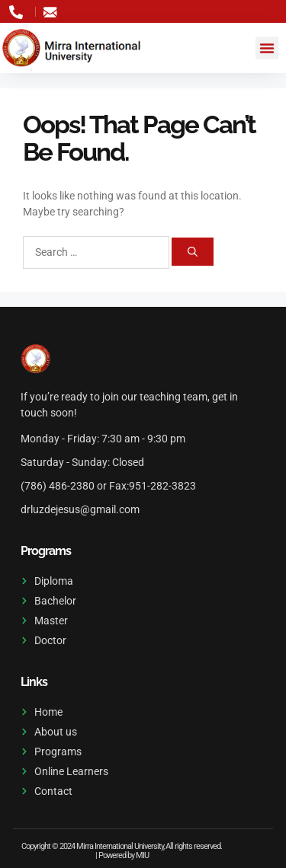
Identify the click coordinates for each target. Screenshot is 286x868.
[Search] (193, 252)
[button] (267, 48)
